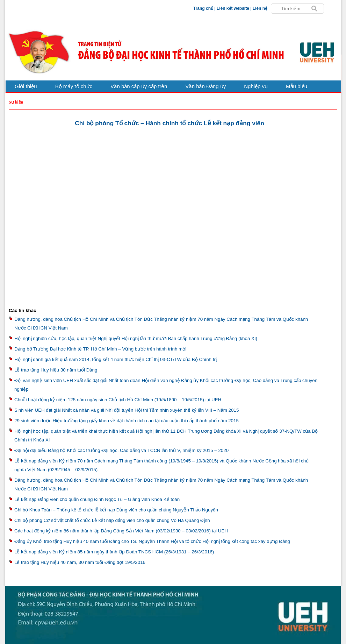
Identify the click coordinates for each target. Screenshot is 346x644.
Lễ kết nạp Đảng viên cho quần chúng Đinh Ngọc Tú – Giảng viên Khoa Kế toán (97, 499)
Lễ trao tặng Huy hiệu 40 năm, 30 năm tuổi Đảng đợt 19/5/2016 (80, 562)
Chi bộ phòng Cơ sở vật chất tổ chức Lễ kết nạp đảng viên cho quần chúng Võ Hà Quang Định (112, 520)
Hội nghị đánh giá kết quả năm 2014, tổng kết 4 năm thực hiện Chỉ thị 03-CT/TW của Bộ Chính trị (116, 359)
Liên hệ (260, 8)
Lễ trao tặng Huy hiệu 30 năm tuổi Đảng (56, 370)
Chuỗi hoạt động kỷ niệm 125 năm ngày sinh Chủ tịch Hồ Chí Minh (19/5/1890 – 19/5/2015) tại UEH (118, 400)
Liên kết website (233, 8)
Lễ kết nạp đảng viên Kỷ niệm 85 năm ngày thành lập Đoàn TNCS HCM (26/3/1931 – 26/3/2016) (114, 552)
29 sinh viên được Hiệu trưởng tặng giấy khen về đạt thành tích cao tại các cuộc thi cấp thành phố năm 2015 (127, 421)
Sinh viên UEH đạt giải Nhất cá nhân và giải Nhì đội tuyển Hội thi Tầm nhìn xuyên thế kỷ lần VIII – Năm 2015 (127, 410)
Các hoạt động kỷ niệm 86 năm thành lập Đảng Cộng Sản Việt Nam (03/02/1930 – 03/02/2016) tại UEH (121, 531)
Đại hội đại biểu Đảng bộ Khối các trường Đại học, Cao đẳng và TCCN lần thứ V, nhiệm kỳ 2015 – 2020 (121, 450)
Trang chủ (203, 8)
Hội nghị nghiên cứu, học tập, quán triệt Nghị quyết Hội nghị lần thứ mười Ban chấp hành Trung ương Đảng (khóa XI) (136, 338)
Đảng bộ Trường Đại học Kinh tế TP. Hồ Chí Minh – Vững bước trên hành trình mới (100, 349)
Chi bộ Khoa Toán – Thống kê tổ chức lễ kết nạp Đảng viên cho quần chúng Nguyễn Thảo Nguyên (116, 510)
